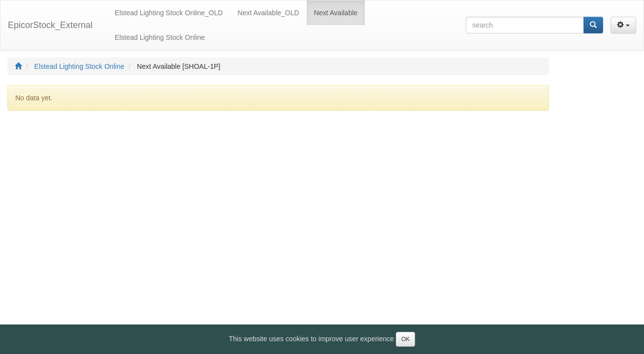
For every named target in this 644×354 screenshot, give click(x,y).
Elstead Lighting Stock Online (80, 66)
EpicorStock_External (50, 25)
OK (405, 339)
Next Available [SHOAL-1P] (178, 66)
